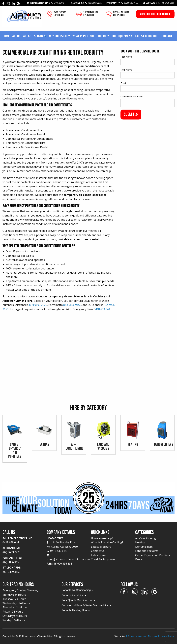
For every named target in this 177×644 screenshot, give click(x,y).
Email (123, 83)
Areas (27, 36)
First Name (126, 57)
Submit (131, 114)
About (16, 36)
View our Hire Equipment (155, 14)
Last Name (126, 70)
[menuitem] (6, 36)
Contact (167, 36)
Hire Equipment (122, 36)
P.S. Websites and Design (141, 637)
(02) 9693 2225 (38, 305)
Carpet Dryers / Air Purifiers (153, 555)
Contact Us (98, 551)
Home (6, 36)
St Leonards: (22, 570)
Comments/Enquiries (132, 96)
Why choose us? (59, 36)
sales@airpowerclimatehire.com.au (68, 559)
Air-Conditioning (146, 538)
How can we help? (102, 538)
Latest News (99, 555)
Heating (140, 543)
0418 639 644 (102, 309)
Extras (139, 559)
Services (40, 36)
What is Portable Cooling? (91, 36)
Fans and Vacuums (147, 551)
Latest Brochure (147, 36)
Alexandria (86, 3)
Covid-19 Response (103, 559)
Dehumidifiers (144, 547)
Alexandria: (22, 550)
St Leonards (159, 3)
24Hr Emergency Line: (22, 541)
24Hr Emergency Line (46, 3)
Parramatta (122, 3)
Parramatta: (22, 560)
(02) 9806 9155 (72, 305)
